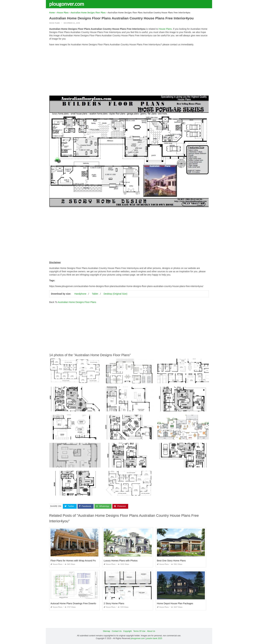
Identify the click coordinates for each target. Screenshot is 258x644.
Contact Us (117, 631)
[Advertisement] (129, 71)
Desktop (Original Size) (116, 294)
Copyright (127, 631)
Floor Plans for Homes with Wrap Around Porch (75, 560)
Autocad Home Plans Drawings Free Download (75, 603)
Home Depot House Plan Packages (175, 603)
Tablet (95, 294)
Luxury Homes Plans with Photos (121, 560)
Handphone (80, 294)
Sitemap (106, 631)
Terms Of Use (139, 631)
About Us (151, 631)
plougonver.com (67, 4)
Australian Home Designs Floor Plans (77, 302)
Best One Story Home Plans (171, 560)
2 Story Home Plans (114, 603)
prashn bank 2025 (154, 638)
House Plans (54, 23)
